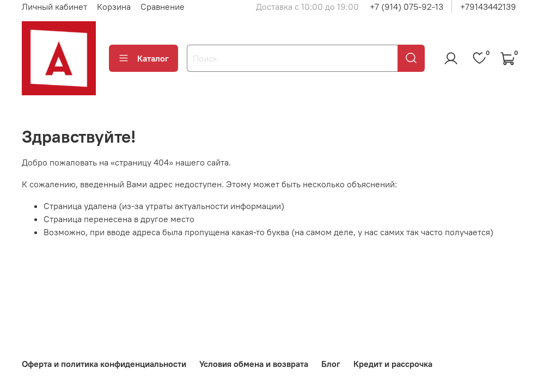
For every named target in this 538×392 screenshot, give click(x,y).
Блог (331, 364)
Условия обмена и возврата (254, 364)
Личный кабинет (54, 7)
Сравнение (163, 7)
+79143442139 (488, 7)
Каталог (143, 58)
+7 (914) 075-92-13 (406, 7)
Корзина (114, 7)
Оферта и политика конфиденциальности (104, 364)
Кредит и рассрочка (393, 364)
